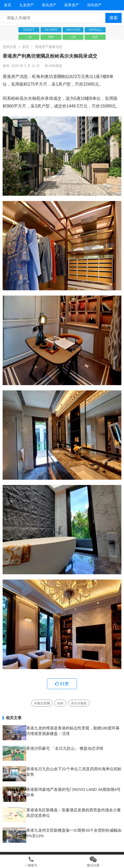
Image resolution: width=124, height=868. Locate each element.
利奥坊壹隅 (42, 703)
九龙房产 (27, 5)
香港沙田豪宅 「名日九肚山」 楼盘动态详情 (65, 748)
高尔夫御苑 (79, 703)
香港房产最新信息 (49, 47)
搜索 (113, 18)
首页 (8, 5)
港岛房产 (49, 5)
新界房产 (72, 5)
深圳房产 (94, 5)
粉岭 (60, 703)
